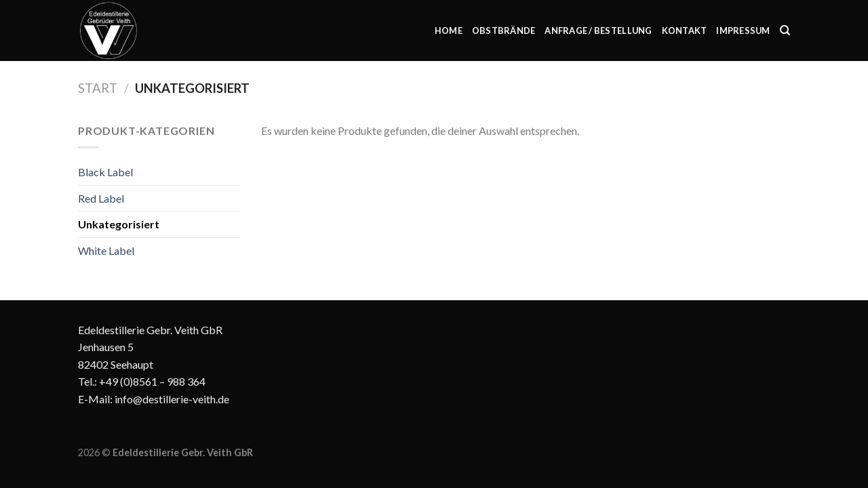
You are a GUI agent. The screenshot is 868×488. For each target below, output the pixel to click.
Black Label (105, 172)
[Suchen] (785, 30)
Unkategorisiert (119, 224)
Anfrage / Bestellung (598, 30)
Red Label (101, 198)
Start (98, 88)
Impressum (743, 30)
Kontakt (685, 30)
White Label (106, 250)
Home (449, 30)
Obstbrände (504, 30)
